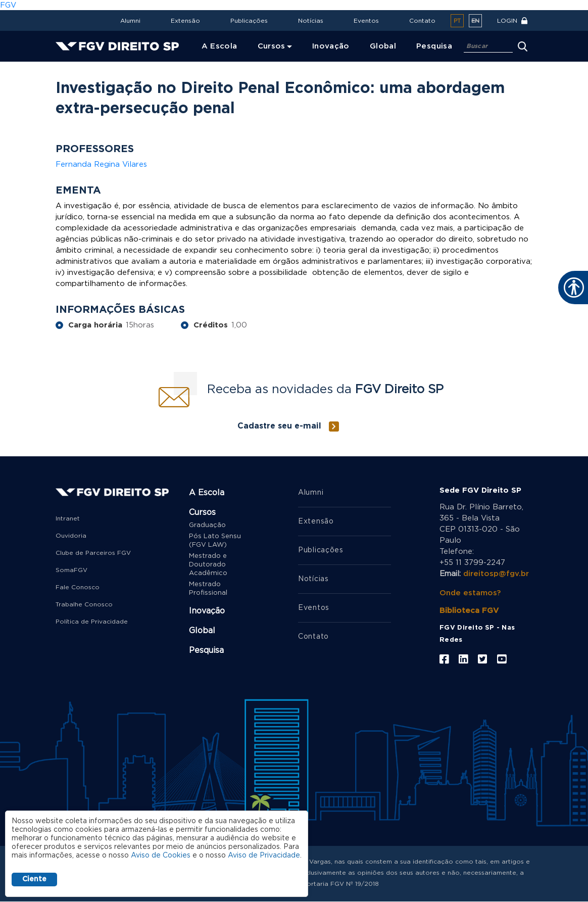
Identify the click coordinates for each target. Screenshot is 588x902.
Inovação (207, 611)
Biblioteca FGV (469, 611)
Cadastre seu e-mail (279, 426)
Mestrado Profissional (208, 589)
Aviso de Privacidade (264, 856)
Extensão (185, 21)
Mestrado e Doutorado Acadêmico (208, 565)
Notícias (311, 21)
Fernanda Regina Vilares (101, 164)
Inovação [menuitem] (331, 46)
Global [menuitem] (383, 46)
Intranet (68, 518)
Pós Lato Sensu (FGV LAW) (215, 541)
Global (202, 631)
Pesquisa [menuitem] (434, 46)
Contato (422, 21)
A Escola (207, 493)
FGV (8, 5)
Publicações (249, 21)
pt (457, 21)
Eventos (366, 21)
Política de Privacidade (92, 622)
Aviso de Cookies (161, 856)
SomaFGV (71, 570)
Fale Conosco (78, 587)
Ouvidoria (71, 536)
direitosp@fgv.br (496, 574)
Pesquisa (206, 650)
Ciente (34, 879)
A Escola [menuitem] (219, 46)
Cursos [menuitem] (272, 46)
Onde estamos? (470, 593)
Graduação (207, 525)
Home (69, 68)
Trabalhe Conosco (84, 604)
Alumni (130, 21)
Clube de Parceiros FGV (93, 553)
